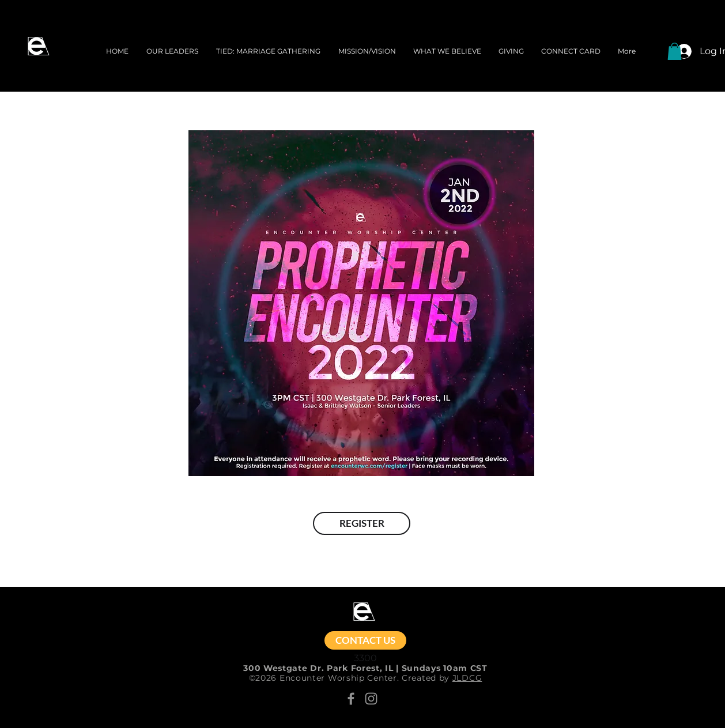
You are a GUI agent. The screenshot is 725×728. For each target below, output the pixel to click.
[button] (675, 51)
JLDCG (467, 678)
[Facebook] (351, 699)
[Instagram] (371, 699)
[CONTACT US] (365, 640)
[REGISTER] (362, 523)
